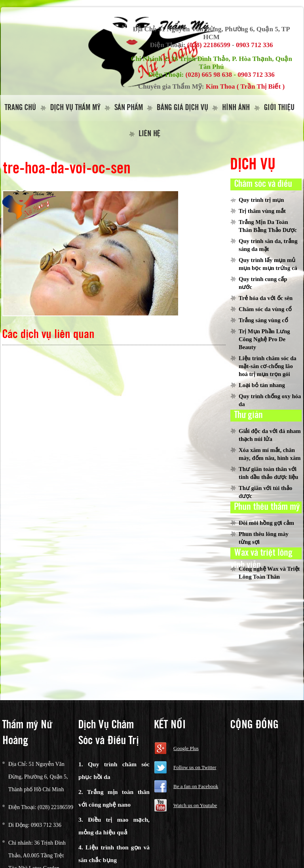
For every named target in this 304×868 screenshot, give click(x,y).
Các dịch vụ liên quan (48, 335)
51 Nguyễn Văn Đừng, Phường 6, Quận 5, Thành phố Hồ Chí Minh (38, 777)
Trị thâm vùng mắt (262, 211)
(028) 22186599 (209, 45)
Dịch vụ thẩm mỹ (75, 108)
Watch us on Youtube (195, 805)
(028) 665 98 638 (209, 75)
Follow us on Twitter (195, 767)
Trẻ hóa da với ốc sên (266, 298)
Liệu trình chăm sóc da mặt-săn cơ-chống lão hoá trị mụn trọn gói (268, 366)
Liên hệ (150, 134)
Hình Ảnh (236, 108)
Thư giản (249, 415)
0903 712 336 (255, 45)
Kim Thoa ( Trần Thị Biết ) (245, 86)
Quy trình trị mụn (261, 200)
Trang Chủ (20, 108)
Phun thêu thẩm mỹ (267, 507)
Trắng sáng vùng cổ (263, 320)
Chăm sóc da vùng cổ (265, 309)
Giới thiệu (279, 108)
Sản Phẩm (129, 108)
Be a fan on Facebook (196, 786)
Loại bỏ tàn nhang (262, 385)
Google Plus (186, 748)
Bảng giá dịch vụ (182, 108)
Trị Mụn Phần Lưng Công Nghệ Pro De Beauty (264, 339)
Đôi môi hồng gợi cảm (266, 523)
